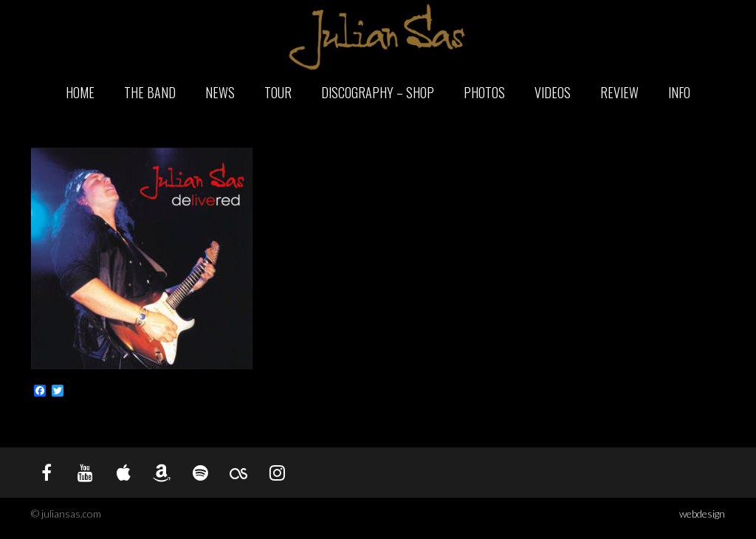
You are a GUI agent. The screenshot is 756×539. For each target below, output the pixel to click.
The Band (150, 92)
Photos (484, 92)
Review (619, 92)
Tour (278, 92)
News (220, 92)
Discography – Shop (378, 92)
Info (679, 92)
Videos (553, 92)
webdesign (702, 514)
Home (80, 92)
